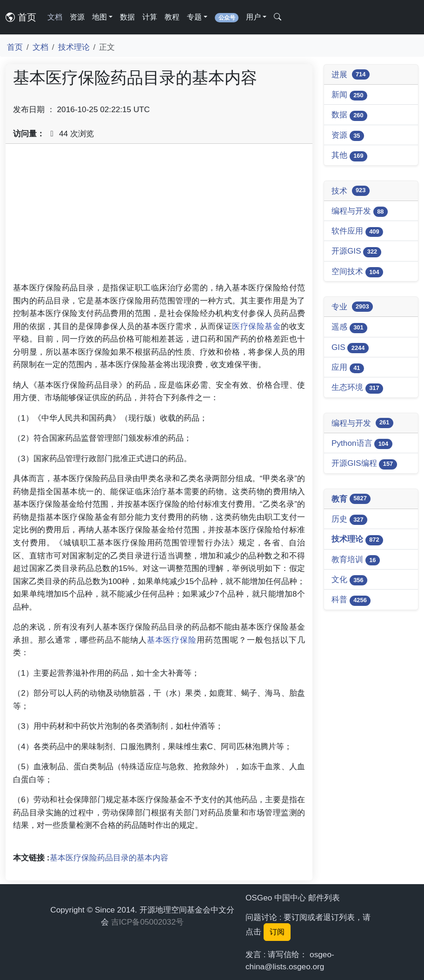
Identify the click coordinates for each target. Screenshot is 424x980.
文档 (55, 17)
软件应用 (357, 232)
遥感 (349, 327)
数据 (127, 17)
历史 (349, 520)
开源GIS (356, 252)
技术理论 (74, 47)
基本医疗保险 (172, 640)
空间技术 (357, 272)
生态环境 (357, 388)
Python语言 (362, 444)
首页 (21, 17)
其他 (349, 156)
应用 (348, 368)
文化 (349, 580)
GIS (350, 348)
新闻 (349, 95)
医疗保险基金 (256, 326)
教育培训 (356, 560)
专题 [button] (194, 17)
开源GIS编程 (364, 464)
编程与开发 (360, 211)
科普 (351, 600)
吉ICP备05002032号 (147, 922)
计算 (150, 17)
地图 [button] (99, 17)
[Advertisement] (159, 216)
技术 (351, 191)
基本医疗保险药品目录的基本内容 (109, 858)
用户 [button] (253, 17)
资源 (77, 17)
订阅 (277, 932)
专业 (352, 307)
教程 (172, 17)
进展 (351, 74)
